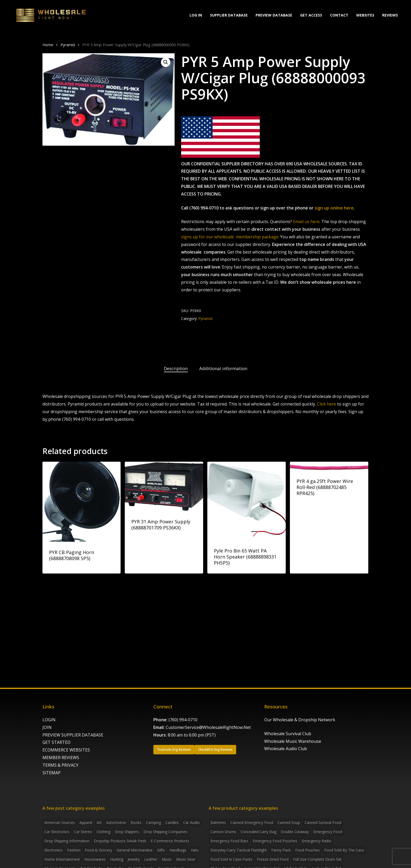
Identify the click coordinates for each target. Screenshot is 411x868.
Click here (326, 404)
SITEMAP (52, 773)
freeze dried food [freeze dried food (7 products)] (273, 859)
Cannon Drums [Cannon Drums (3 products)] (223, 832)
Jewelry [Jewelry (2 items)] (134, 859)
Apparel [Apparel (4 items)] (86, 822)
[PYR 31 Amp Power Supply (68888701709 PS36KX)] (164, 486)
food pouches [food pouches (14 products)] (307, 850)
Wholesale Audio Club (286, 749)
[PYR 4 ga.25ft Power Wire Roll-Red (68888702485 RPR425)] (329, 466)
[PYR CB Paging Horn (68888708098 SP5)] (82, 502)
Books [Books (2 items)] (136, 822)
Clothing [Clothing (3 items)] (103, 832)
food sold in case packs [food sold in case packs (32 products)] (231, 859)
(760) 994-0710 (183, 720)
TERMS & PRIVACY (60, 765)
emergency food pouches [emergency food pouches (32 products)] (275, 841)
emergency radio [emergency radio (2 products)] (317, 841)
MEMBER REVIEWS (61, 757)
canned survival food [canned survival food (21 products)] (323, 822)
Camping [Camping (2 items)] (153, 822)
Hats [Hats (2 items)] (195, 850)
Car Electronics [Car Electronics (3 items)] (57, 832)
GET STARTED (56, 742)
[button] (166, 62)
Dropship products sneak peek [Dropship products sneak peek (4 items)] (120, 841)
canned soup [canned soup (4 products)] (289, 822)
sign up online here (334, 208)
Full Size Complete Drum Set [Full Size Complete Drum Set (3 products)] (317, 859)
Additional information (223, 368)
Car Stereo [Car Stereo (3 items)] (83, 832)
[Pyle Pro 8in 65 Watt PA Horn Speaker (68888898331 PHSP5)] (247, 501)
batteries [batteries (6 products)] (218, 822)
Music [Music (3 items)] (167, 859)
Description (176, 368)
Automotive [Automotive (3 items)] (116, 822)
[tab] (176, 369)
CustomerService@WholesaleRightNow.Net (208, 727)
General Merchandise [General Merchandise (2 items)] (135, 850)
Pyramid (68, 45)
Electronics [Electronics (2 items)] (53, 850)
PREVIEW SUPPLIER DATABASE (73, 735)
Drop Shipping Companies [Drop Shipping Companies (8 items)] (165, 832)
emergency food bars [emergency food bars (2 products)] (229, 841)
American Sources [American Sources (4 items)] (60, 822)
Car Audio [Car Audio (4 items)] (191, 822)
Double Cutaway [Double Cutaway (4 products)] (295, 832)
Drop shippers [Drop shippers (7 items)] (127, 832)
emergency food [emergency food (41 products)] (328, 832)
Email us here (306, 222)
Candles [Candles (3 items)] (172, 822)
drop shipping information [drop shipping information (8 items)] (67, 841)
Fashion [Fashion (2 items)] (74, 850)
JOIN (47, 727)
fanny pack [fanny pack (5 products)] (281, 850)
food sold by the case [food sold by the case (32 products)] (344, 850)
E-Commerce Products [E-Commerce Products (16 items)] (170, 841)
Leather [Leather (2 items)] (151, 859)
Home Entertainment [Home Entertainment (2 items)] (62, 859)
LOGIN (49, 720)
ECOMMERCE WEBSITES (66, 750)
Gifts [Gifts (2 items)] (161, 850)
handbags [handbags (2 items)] (178, 850)
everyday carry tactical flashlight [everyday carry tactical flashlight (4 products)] (239, 850)
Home (48, 45)
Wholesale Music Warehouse (293, 741)
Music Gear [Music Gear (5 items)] (186, 859)
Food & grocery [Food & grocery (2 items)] (99, 850)
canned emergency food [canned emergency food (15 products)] (252, 822)
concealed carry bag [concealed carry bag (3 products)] (258, 832)
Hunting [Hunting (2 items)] (117, 859)
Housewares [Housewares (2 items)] (95, 859)
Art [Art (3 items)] (99, 822)
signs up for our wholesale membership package (230, 237)
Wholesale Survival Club (288, 734)
